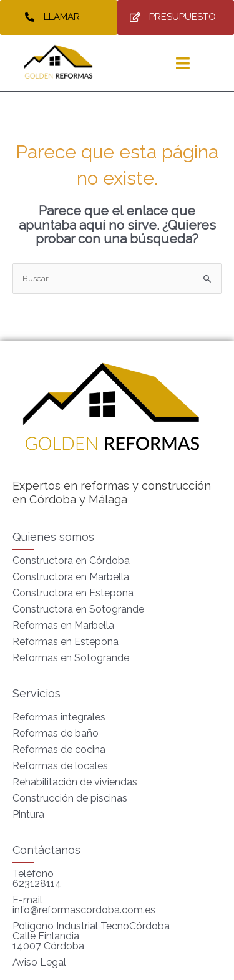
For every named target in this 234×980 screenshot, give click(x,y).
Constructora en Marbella (71, 577)
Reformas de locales (60, 766)
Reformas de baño (56, 733)
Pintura (28, 814)
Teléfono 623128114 (37, 879)
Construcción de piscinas (70, 798)
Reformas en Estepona (66, 642)
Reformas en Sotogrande (71, 658)
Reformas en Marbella (63, 625)
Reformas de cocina (59, 750)
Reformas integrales (59, 717)
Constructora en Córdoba (71, 560)
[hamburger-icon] (183, 63)
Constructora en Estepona (73, 593)
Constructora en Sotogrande (78, 609)
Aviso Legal (39, 962)
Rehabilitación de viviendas (75, 782)
